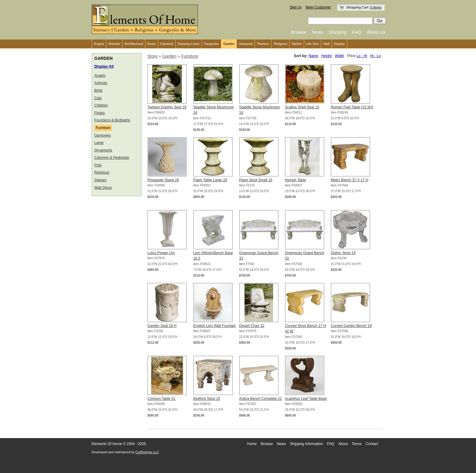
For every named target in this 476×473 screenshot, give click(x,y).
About (343, 444)
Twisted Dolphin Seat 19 (167, 107)
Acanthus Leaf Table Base (306, 399)
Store (153, 56)
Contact (372, 444)
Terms (357, 444)
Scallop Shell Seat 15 (302, 107)
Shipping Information (306, 444)
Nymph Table (296, 180)
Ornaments (103, 150)
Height (326, 56)
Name (313, 56)
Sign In (296, 7)
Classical (167, 44)
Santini (297, 44)
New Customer (318, 7)
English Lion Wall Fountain (215, 326)
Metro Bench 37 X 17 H (350, 180)
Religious (280, 44)
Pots (98, 165)
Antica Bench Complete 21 (261, 399)
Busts (152, 44)
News (318, 32)
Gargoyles (211, 44)
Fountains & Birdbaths (112, 120)
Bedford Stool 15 (207, 399)
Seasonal (246, 44)
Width (339, 56)
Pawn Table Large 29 (210, 180)
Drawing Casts (189, 44)
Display (339, 44)
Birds (99, 90)
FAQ (357, 32)
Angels (99, 44)
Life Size (312, 44)
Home (252, 444)
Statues (101, 180)
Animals (114, 44)
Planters (263, 44)
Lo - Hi (362, 56)
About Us (376, 32)
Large (99, 143)
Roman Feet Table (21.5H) (352, 107)
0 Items (376, 7)
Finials (100, 113)
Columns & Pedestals (112, 158)
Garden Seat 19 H (162, 326)
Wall (326, 44)
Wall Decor (103, 188)
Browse (299, 32)
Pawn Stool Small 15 (256, 180)
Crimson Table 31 (161, 399)
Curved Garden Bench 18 (351, 326)
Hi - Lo (375, 56)
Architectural (134, 44)
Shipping (338, 32)
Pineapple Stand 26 (163, 180)
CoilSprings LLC (147, 452)
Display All (104, 66)
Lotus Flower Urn (161, 253)
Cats (98, 98)
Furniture (103, 128)
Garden (229, 44)
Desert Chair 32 (252, 326)
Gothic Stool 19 (343, 253)
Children (101, 105)
